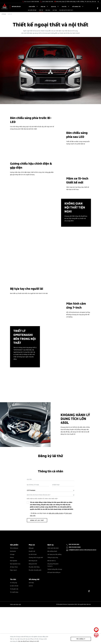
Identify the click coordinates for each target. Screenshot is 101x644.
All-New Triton (14, 614)
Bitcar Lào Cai (16, 6)
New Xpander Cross (15, 611)
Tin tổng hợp (14, 630)
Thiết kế (41, 10)
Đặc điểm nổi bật (32, 10)
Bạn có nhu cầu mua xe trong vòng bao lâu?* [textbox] (39, 542)
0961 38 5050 (35, 1)
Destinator (13, 598)
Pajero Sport (13, 617)
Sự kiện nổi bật (14, 633)
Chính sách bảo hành (53, 595)
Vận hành (48, 10)
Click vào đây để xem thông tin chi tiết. (29, 641)
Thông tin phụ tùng (53, 605)
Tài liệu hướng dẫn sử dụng (55, 616)
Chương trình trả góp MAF (36, 605)
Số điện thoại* (56, 532)
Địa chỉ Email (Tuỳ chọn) (33, 532)
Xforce (12, 605)
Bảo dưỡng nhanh (52, 598)
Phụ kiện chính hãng (34, 614)
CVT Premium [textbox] (31, 537)
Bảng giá (31, 595)
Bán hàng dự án (33, 608)
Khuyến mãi (32, 598)
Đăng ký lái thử (33, 611)
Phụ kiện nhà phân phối (35, 617)
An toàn (55, 10)
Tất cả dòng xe (14, 595)
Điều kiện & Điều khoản (56, 560)
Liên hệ (31, 633)
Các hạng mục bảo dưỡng (54, 602)
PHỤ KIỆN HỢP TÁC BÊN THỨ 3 (66, 10)
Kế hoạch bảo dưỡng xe (54, 620)
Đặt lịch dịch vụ (52, 608)
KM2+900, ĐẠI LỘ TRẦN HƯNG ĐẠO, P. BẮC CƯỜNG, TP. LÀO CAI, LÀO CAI (76, 1)
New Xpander (14, 608)
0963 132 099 (49, 1)
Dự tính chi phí (33, 602)
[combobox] (51, 538)
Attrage (4, 14)
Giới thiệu (31, 630)
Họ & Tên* (29, 527)
